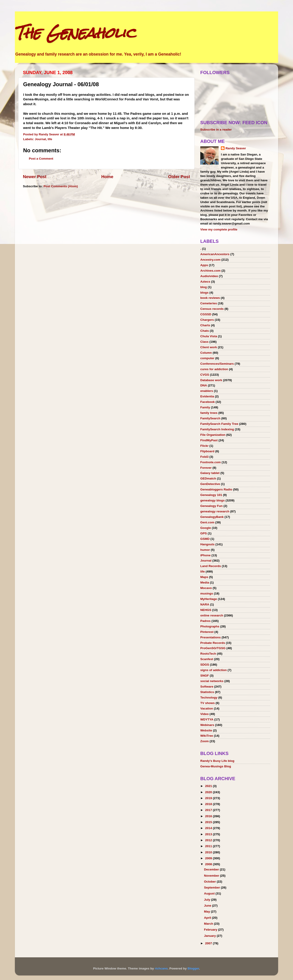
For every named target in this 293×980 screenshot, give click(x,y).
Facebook (208, 402)
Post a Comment (41, 159)
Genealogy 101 (211, 495)
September (212, 888)
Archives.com (210, 271)
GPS (204, 533)
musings (207, 593)
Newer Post (35, 177)
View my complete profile (219, 229)
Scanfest (207, 659)
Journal (40, 139)
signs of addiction (214, 670)
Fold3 (204, 457)
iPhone (205, 555)
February (211, 930)
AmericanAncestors (215, 254)
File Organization (213, 435)
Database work (211, 380)
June (208, 906)
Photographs (210, 626)
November (212, 876)
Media (205, 582)
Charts (205, 325)
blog (204, 287)
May (207, 912)
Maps (204, 577)
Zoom (205, 741)
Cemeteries (209, 303)
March (209, 924)
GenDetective (210, 484)
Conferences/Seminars (217, 364)
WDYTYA (207, 719)
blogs (204, 293)
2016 (209, 816)
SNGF (205, 676)
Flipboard (207, 451)
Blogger (193, 968)
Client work (209, 347)
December (212, 869)
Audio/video (209, 276)
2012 (209, 840)
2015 (209, 822)
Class (204, 342)
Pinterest (207, 632)
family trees (209, 413)
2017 (209, 810)
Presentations (210, 637)
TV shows (208, 703)
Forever (206, 468)
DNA (204, 385)
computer (207, 358)
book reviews (210, 298)
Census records (212, 309)
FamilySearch (210, 418)
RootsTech (208, 654)
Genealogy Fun (212, 506)
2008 (209, 864)
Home (107, 177)
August (210, 893)
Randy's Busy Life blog (217, 761)
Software (207, 687)
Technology (209, 698)
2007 (209, 943)
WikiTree (207, 736)
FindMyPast (209, 440)
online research (212, 615)
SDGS (205, 665)
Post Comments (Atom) (61, 186)
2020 (209, 792)
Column (206, 353)
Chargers (207, 320)
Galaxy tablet (210, 473)
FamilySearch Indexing (217, 429)
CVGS (205, 375)
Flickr (204, 446)
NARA (205, 604)
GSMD (205, 539)
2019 (209, 798)
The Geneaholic (75, 33)
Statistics (207, 692)
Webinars (207, 725)
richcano (161, 968)
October (210, 882)
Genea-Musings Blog (216, 766)
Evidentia (207, 396)
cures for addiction (214, 369)
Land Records (211, 566)
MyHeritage (209, 599)
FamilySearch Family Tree (219, 424)
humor (205, 550)
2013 (209, 834)
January (210, 936)
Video (205, 714)
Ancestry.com (210, 260)
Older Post (179, 177)
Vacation (207, 708)
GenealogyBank (212, 517)
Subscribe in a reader (216, 130)
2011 (209, 846)
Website (206, 730)
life (50, 139)
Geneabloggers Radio (216, 489)
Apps (204, 265)
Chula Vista (209, 336)
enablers (207, 391)
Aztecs (205, 282)
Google (206, 528)
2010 (209, 852)
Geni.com (207, 522)
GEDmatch (208, 478)
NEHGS (206, 610)
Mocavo (206, 588)
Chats (205, 331)
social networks (212, 681)
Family (205, 407)
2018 (209, 804)
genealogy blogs (213, 500)
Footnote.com (210, 462)
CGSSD (206, 314)
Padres (205, 621)
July (208, 900)
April (208, 918)
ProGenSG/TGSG (213, 648)
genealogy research (215, 511)
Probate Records (213, 643)
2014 (209, 828)
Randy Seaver (236, 148)
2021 (209, 786)
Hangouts (207, 544)
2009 (209, 858)
